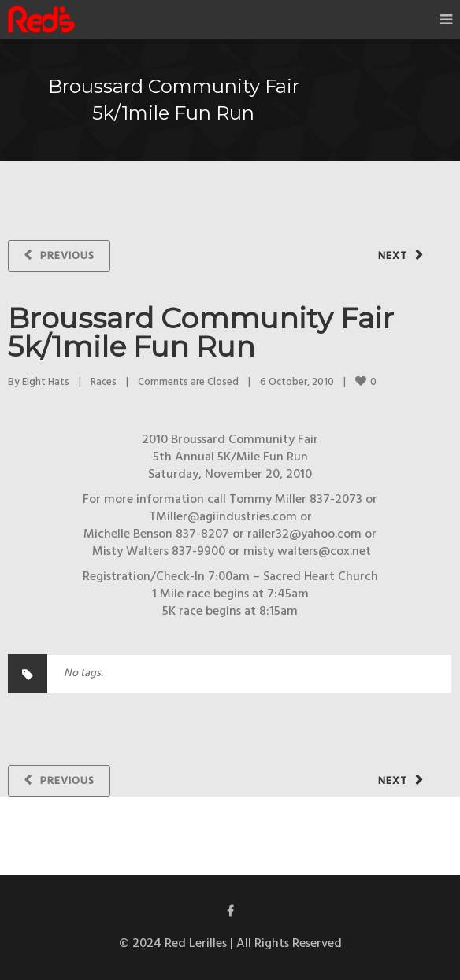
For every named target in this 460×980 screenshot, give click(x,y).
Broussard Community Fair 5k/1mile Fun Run (201, 332)
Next (393, 256)
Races (104, 382)
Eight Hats (46, 382)
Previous (67, 256)
